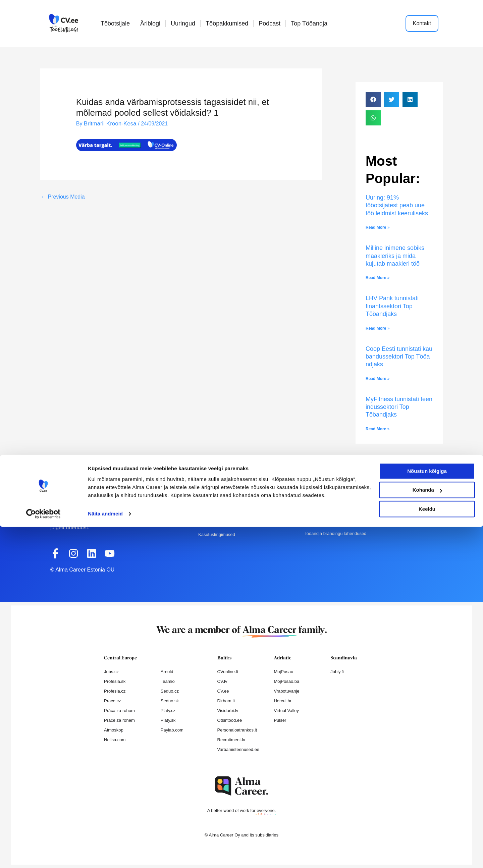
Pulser (280, 720)
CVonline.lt (228, 672)
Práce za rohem (119, 720)
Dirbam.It (226, 701)
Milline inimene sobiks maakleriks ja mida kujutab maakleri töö (395, 256)
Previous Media (63, 196)
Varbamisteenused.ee (238, 749)
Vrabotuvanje (286, 691)
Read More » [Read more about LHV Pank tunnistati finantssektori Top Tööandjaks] (378, 328)
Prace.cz (113, 701)
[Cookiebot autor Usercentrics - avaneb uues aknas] (43, 855)
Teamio (168, 681)
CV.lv (222, 681)
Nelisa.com (115, 740)
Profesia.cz (115, 691)
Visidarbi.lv (228, 711)
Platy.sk (168, 720)
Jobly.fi (337, 672)
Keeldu (427, 850)
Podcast (270, 23)
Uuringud (183, 23)
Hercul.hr (283, 701)
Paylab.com (172, 730)
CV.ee (223, 691)
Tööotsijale (115, 23)
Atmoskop (114, 730)
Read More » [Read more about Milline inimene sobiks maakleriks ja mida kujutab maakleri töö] (378, 278)
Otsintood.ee (230, 720)
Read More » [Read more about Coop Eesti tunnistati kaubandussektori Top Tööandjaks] (378, 379)
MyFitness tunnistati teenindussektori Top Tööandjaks (399, 407)
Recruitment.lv (231, 740)
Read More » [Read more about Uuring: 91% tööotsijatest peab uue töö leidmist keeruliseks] (378, 227)
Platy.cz (168, 711)
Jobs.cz (111, 672)
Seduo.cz (170, 691)
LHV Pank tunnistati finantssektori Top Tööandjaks (392, 306)
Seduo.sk (170, 701)
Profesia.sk (115, 681)
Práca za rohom (119, 711)
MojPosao (283, 672)
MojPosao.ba (286, 681)
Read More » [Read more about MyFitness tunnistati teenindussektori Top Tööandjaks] (378, 429)
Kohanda (427, 831)
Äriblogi (150, 23)
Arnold (167, 672)
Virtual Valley (286, 711)
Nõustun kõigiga (427, 812)
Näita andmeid (105, 855)
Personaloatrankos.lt (237, 730)
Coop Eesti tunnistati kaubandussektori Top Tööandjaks (399, 357)
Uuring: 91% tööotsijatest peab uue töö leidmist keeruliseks (398, 205)
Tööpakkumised (227, 23)
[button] (373, 99)
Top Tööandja (309, 23)
